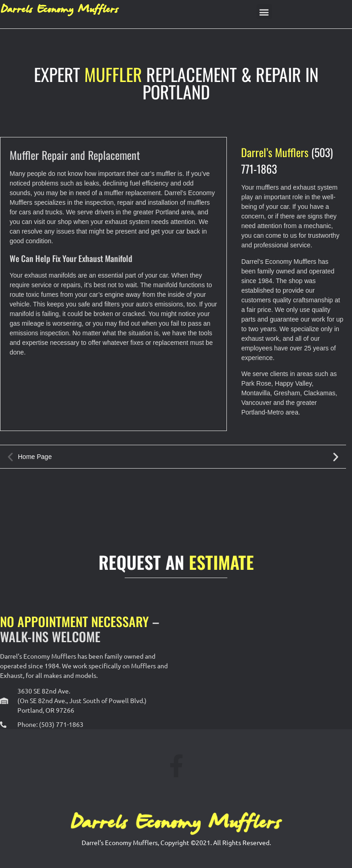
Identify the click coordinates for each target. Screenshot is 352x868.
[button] (264, 12)
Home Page (35, 457)
